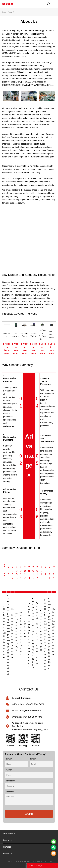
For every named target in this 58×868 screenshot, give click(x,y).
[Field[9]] (29, 786)
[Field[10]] (41, 764)
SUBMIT (29, 814)
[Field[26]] (29, 775)
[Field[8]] (17, 764)
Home (4, 12)
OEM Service (9, 833)
